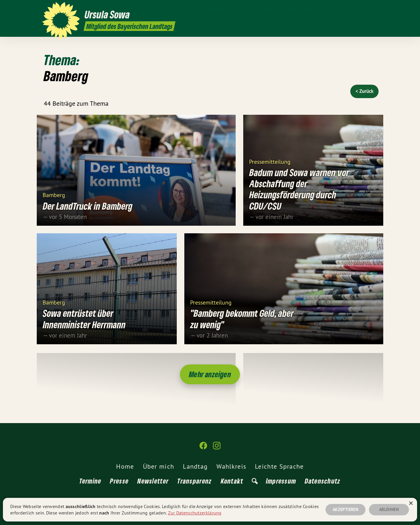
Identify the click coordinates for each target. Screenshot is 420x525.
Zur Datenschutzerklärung (195, 513)
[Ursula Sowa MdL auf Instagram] (375, 8)
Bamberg (54, 195)
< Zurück (364, 91)
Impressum (281, 481)
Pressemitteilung (270, 161)
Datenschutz (323, 481)
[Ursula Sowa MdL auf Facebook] (366, 8)
